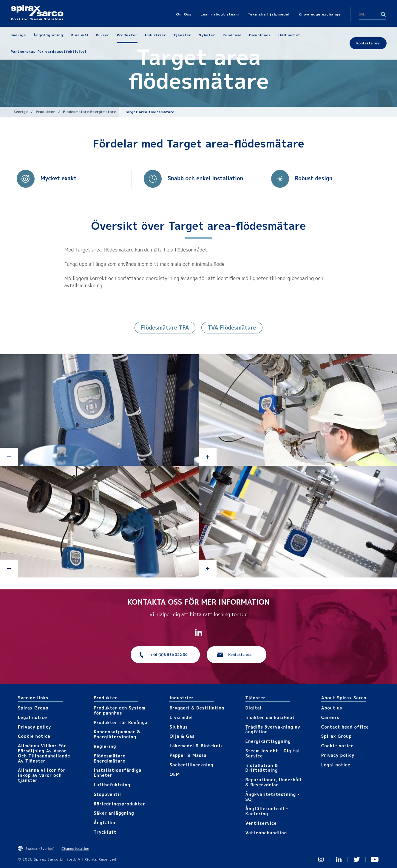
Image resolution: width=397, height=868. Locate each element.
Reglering (105, 746)
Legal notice (33, 717)
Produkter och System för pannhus (119, 710)
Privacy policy (35, 727)
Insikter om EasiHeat (270, 717)
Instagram (321, 859)
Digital (254, 708)
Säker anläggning (114, 813)
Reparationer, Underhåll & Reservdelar (274, 782)
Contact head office (345, 727)
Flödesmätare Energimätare (89, 112)
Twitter (357, 859)
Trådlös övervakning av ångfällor (273, 729)
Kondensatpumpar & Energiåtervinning (117, 734)
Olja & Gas (182, 736)
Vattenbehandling (266, 833)
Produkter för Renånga (121, 722)
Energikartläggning (268, 741)
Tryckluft (105, 832)
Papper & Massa (188, 755)
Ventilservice (261, 823)
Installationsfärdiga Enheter (118, 773)
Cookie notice (34, 736)
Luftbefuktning (112, 785)
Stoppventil (107, 794)
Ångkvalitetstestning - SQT (273, 797)
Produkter (45, 112)
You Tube (375, 859)
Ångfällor (105, 823)
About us (332, 708)
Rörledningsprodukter (119, 804)
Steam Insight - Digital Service (273, 753)
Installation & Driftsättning (262, 768)
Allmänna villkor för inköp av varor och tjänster (42, 775)
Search (383, 14)
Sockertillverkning (191, 765)
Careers (330, 717)
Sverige (21, 112)
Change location (75, 848)
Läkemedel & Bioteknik (196, 746)
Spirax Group (33, 708)
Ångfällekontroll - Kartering (267, 811)
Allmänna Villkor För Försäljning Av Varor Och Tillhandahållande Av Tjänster (44, 753)
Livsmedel (181, 717)
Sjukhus (179, 727)
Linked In (339, 859)
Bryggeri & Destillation (197, 708)
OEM (175, 774)
